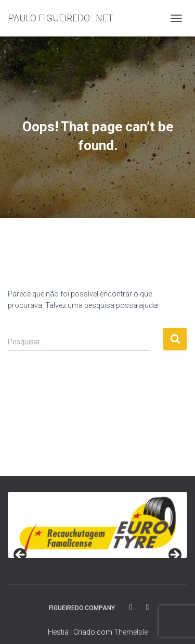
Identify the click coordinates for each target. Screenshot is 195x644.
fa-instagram (148, 608)
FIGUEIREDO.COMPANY (82, 608)
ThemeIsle (131, 632)
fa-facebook (132, 608)
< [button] (21, 555)
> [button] (174, 555)
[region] (97, 525)
